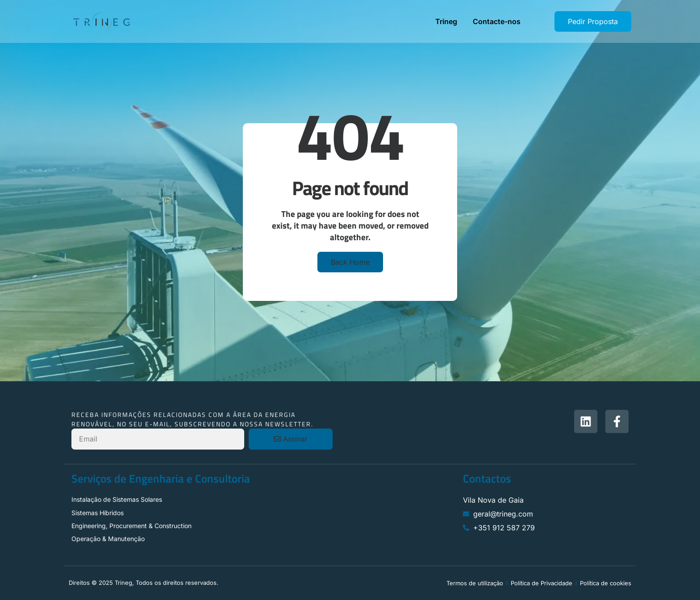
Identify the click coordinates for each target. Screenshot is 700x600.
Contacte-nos (497, 21)
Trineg (446, 21)
